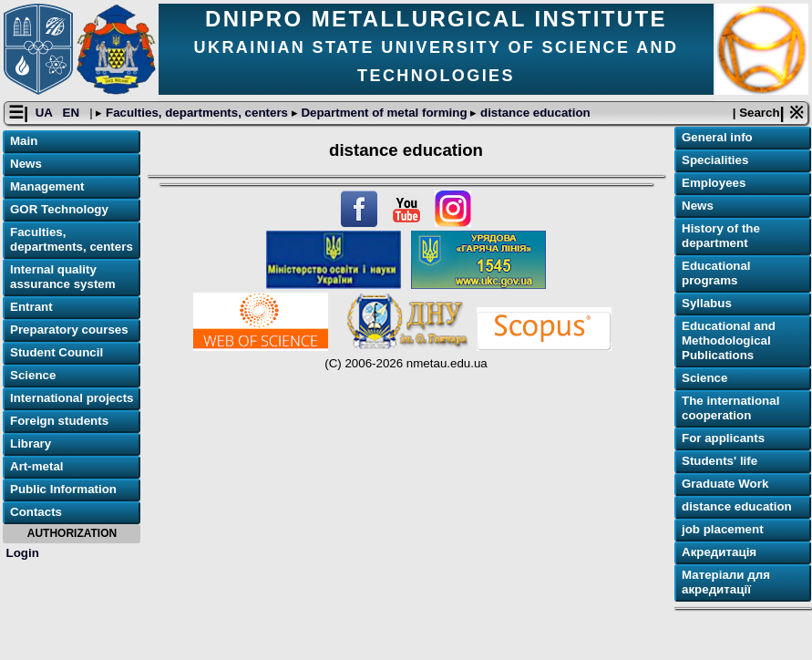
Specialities (715, 160)
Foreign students (59, 421)
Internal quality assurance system (63, 277)
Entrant (31, 307)
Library (31, 443)
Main (24, 141)
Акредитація (719, 552)
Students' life (719, 461)
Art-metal (37, 466)
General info (717, 137)
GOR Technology (59, 209)
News (26, 164)
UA (46, 113)
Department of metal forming (385, 113)
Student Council (57, 352)
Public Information (63, 489)
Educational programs (716, 273)
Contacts (36, 512)
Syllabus (707, 303)
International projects (72, 398)
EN (73, 113)
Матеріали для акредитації (726, 582)
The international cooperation (730, 408)
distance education (533, 113)
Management (47, 186)
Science (33, 375)
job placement (723, 529)
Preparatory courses (69, 330)
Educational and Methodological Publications (729, 340)
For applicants (723, 438)
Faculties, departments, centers (196, 113)
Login (23, 553)
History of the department (721, 236)
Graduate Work (725, 484)
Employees (714, 183)
